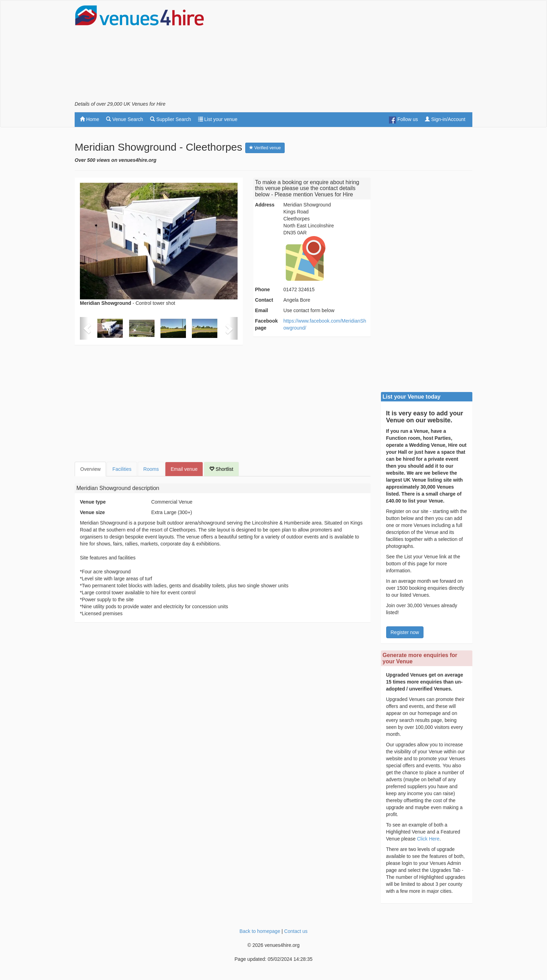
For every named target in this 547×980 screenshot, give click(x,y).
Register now (405, 632)
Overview (90, 469)
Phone (263, 289)
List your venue (218, 119)
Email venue (184, 469)
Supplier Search (171, 119)
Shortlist (221, 469)
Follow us (403, 120)
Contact (264, 300)
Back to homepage (260, 931)
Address (265, 205)
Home (89, 119)
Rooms (151, 469)
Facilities (122, 469)
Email (261, 310)
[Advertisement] (345, 53)
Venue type (93, 502)
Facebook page (266, 324)
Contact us (296, 931)
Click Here (428, 839)
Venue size (92, 512)
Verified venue (265, 148)
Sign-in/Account (445, 119)
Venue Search (125, 119)
